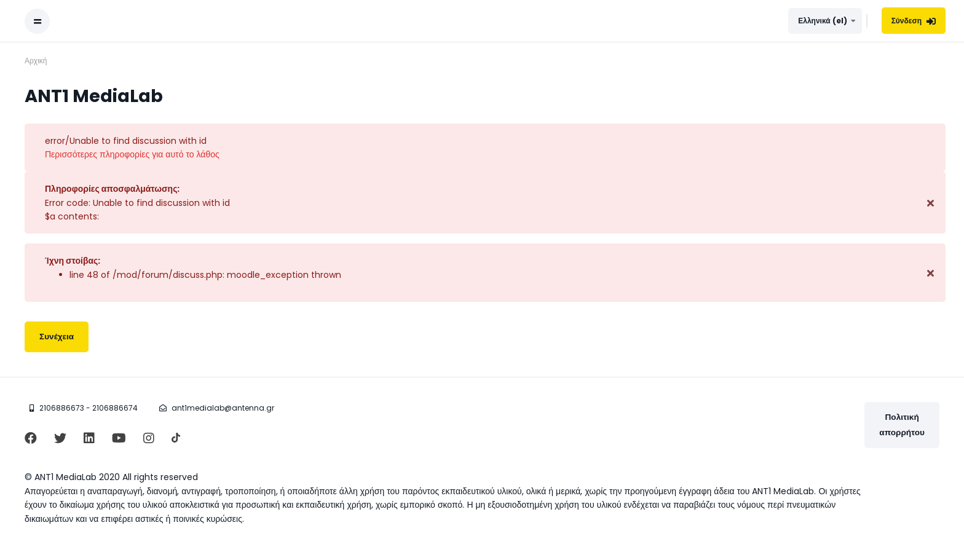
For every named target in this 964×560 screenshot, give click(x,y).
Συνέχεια (57, 337)
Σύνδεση (914, 21)
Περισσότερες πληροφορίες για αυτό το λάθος (132, 154)
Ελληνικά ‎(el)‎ (822, 21)
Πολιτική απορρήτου (902, 424)
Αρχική (36, 61)
